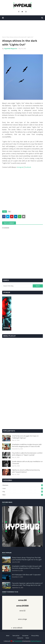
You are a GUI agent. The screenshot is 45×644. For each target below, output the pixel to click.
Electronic (23, 485)
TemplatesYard (18, 641)
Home (4, 37)
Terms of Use (16, 636)
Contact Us (20, 638)
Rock (23, 495)
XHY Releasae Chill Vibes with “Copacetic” (27, 575)
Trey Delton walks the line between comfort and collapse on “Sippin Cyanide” (27, 454)
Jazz (23, 488)
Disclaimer (25, 636)
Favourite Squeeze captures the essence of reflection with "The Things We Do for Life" (27, 584)
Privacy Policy (35, 636)
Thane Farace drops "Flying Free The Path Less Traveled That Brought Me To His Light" (27, 559)
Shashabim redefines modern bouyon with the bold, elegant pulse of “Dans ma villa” (27, 445)
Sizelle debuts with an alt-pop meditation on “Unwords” (27, 463)
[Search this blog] (17, 286)
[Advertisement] (22, 404)
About (8, 636)
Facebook (28, 167)
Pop (8, 37)
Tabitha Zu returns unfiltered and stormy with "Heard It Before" (26, 471)
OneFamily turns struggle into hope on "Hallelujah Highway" (25, 437)
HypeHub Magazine (11, 49)
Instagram (20, 167)
